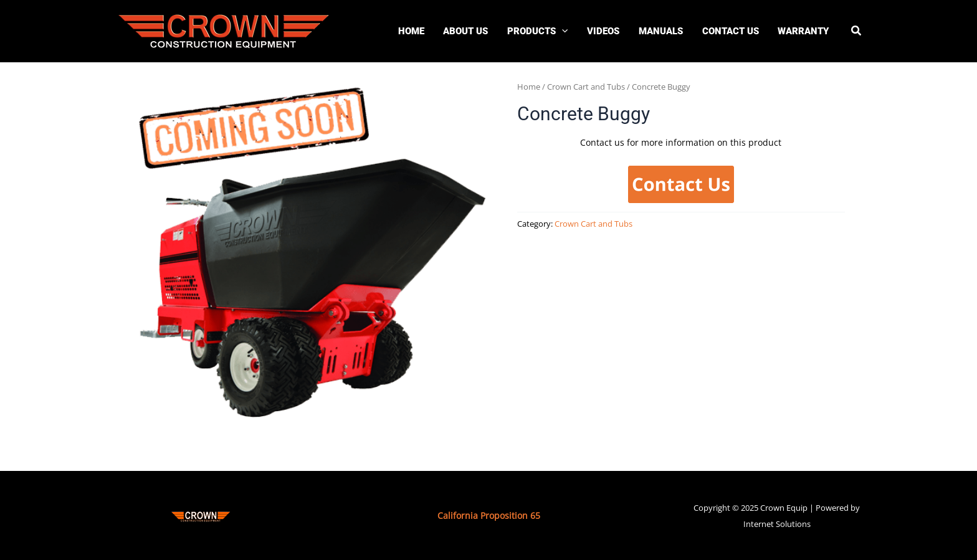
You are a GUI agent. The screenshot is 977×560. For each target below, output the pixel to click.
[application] (562, 31)
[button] (857, 32)
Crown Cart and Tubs (586, 87)
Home (529, 87)
